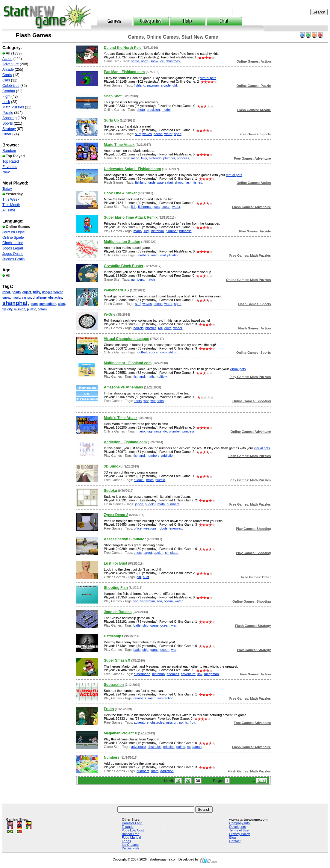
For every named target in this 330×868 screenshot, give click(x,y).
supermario (142, 674)
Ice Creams (130, 845)
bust (146, 577)
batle (137, 625)
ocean (158, 134)
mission (20, 309)
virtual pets (208, 78)
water (168, 134)
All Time (9, 210)
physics (151, 328)
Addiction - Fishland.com (125, 442)
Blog (232, 837)
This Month (11, 205)
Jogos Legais (13, 248)
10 (178, 781)
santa (135, 61)
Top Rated (11, 161)
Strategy (9, 129)
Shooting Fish (116, 588)
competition (48, 304)
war (146, 401)
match (150, 279)
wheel (178, 328)
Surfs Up (111, 120)
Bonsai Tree (131, 834)
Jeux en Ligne (14, 232)
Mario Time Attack (119, 145)
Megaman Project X (121, 733)
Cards (7, 75)
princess (183, 158)
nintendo (155, 158)
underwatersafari (161, 182)
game (155, 625)
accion (159, 553)
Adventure (11, 64)
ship (146, 625)
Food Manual (131, 837)
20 (188, 781)
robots (163, 528)
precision (153, 110)
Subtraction (114, 685)
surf (138, 134)
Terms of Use (239, 830)
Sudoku (110, 491)
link (200, 674)
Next (262, 781)
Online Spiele (13, 238)
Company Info (239, 823)
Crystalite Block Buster (124, 266)
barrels (139, 328)
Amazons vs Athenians (124, 387)
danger (47, 292)
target (148, 553)
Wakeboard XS (116, 290)
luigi (144, 158)
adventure (188, 674)
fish (134, 207)
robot (6, 292)
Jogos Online (13, 254)
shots (138, 401)
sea (157, 207)
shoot (179, 182)
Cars (6, 80)
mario (135, 158)
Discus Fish (130, 848)
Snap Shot (113, 96)
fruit (192, 722)
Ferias (127, 841)
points (16, 292)
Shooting (9, 118)
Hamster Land (132, 823)
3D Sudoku (113, 466)
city (10, 309)
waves (147, 134)
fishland (140, 85)
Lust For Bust (116, 563)
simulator (172, 553)
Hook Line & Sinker (120, 193)
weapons (157, 401)
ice (162, 61)
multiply (161, 376)
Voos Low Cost (133, 830)
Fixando (128, 827)
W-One (110, 314)
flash (188, 182)
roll (160, 328)
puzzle (32, 309)
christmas (173, 61)
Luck (6, 102)
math (155, 255)
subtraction (165, 698)
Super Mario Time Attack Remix (131, 217)
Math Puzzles (13, 107)
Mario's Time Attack (121, 418)
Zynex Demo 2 (116, 515)
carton (27, 298)
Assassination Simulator (125, 539)
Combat (9, 91)
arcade (166, 85)
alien (62, 304)
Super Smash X (117, 660)
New (6, 172)
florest (58, 292)
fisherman (145, 207)
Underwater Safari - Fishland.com (133, 169)
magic (16, 298)
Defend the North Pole (123, 48)
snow (6, 298)
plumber (169, 158)
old (175, 85)
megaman (212, 674)
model (166, 110)
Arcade (8, 69)
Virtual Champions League (127, 339)
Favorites (10, 167)
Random (9, 151)
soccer (154, 352)
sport (178, 134)
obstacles (55, 298)
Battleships (114, 636)
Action (7, 59)
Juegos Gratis (13, 259)
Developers (237, 827)
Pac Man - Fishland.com (124, 72)
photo (141, 110)
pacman (153, 85)
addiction (168, 456)
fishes (198, 182)
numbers (143, 255)
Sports (8, 123)
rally (37, 292)
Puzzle (8, 113)
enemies (176, 528)
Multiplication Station (122, 242)
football (142, 352)
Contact (235, 841)
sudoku (139, 480)
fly (4, 309)
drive (168, 328)
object (27, 292)
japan (139, 504)
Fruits (109, 709)
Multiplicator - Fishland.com (128, 363)
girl (139, 577)
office (138, 528)
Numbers (112, 757)
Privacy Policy (239, 834)
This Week (11, 199)
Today (7, 189)
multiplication (170, 255)
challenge (40, 298)
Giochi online (13, 243)
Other (7, 134)
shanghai (15, 303)
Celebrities (11, 86)
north (145, 61)
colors (42, 309)
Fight (6, 96)
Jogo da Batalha (118, 612)
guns (34, 304)
